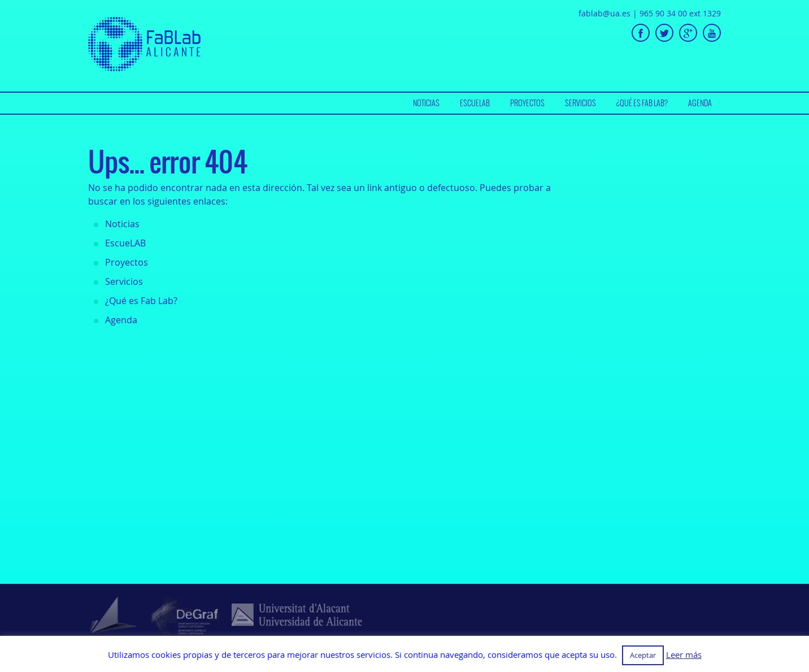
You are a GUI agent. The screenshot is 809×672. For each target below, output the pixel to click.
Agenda (700, 103)
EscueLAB (475, 103)
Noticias (426, 103)
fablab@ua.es (604, 13)
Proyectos (527, 103)
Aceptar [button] (643, 655)
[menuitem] (426, 103)
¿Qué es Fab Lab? (642, 103)
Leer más (684, 655)
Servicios (580, 103)
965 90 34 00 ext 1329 (680, 13)
